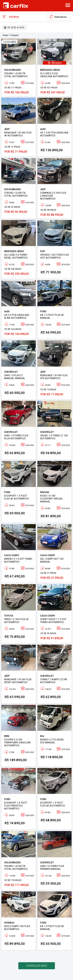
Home (5, 35)
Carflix (16, 5)
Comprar (15, 35)
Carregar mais (37, 966)
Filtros (11, 17)
